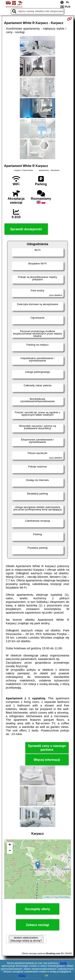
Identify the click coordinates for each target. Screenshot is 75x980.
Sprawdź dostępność (26, 229)
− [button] (10, 851)
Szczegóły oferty (37, 909)
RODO (22, 976)
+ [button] (10, 845)
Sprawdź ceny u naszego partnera (47, 748)
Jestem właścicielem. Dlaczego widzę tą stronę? (26, 939)
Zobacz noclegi (38, 925)
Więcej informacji (47, 760)
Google (63, 963)
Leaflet (47, 897)
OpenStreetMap (62, 897)
